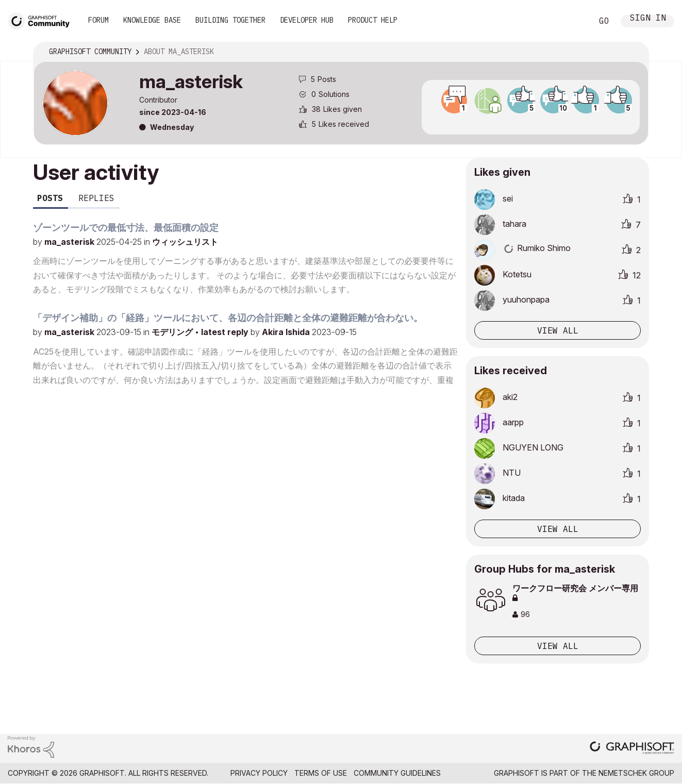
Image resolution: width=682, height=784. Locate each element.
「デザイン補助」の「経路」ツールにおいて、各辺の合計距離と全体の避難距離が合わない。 (228, 318)
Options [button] (634, 52)
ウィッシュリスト (185, 242)
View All (558, 646)
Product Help (373, 20)
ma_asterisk (70, 242)
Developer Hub (307, 20)
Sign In (648, 19)
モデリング (173, 332)
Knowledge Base (152, 20)
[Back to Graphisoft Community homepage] (42, 20)
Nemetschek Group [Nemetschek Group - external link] (636, 773)
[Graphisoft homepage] (632, 749)
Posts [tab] (50, 198)
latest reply (226, 332)
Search (573, 21)
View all (558, 330)
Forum (98, 20)
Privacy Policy (259, 773)
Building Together (230, 20)
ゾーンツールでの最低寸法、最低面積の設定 (126, 228)
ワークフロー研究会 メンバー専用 (575, 593)
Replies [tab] (96, 198)
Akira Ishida (287, 332)
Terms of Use (321, 773)
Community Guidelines (397, 773)
